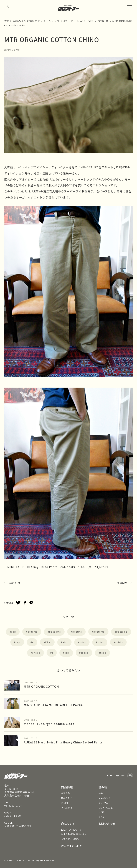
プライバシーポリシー (71, 839)
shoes (36, 653)
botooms (55, 632)
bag (14, 632)
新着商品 (65, 793)
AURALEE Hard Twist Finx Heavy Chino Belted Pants (63, 742)
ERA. (48, 642)
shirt (101, 642)
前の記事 (15, 583)
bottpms (122, 632)
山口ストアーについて (71, 830)
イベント (102, 817)
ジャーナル (103, 803)
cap (18, 642)
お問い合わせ (107, 824)
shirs (83, 642)
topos (85, 653)
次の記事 (122, 583)
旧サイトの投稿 (106, 808)
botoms (33, 632)
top (67, 653)
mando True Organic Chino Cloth (49, 724)
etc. (65, 642)
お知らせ (103, 812)
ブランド (65, 803)
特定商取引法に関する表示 (74, 834)
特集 (101, 793)
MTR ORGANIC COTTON (41, 686)
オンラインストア (72, 846)
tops (103, 653)
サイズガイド (67, 808)
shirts (119, 642)
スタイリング (104, 798)
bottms (77, 632)
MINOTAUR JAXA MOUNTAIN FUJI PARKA (53, 705)
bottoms (99, 632)
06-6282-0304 (13, 806)
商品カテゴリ (67, 798)
